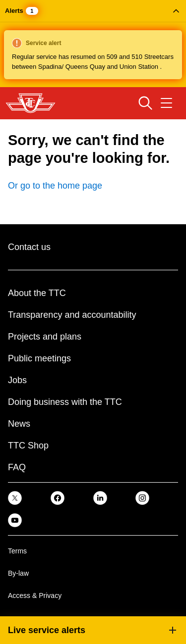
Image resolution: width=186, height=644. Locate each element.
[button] (93, 44)
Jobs (17, 380)
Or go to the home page (55, 186)
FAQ (17, 467)
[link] (15, 498)
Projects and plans (45, 337)
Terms (17, 551)
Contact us (29, 247)
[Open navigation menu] (166, 103)
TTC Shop (28, 446)
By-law (18, 573)
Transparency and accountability (72, 315)
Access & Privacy (35, 595)
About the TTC (37, 293)
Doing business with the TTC (65, 402)
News (19, 424)
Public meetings (39, 358)
